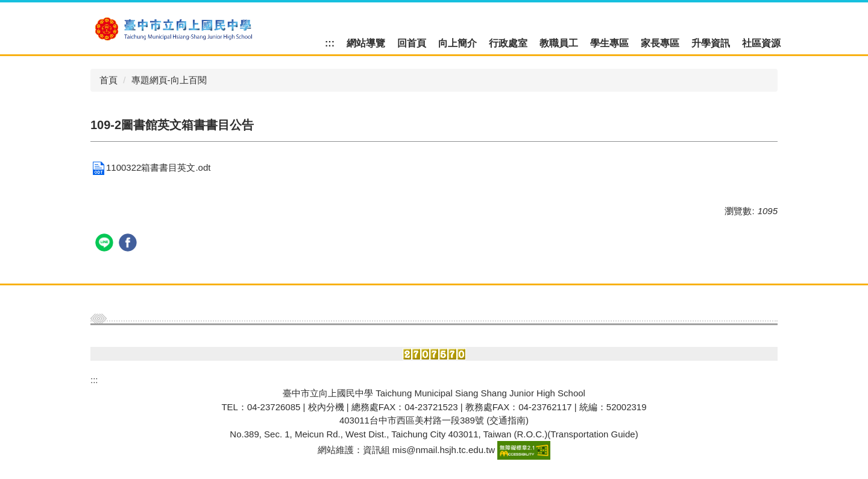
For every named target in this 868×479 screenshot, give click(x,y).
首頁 (108, 80)
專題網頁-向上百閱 (169, 80)
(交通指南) (508, 420)
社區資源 (761, 43)
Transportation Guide (593, 434)
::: (330, 43)
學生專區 (609, 43)
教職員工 (559, 43)
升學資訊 (711, 43)
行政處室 (508, 43)
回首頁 (412, 43)
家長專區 (660, 43)
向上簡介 (458, 43)
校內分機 (326, 407)
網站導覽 (366, 43)
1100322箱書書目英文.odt (150, 167)
